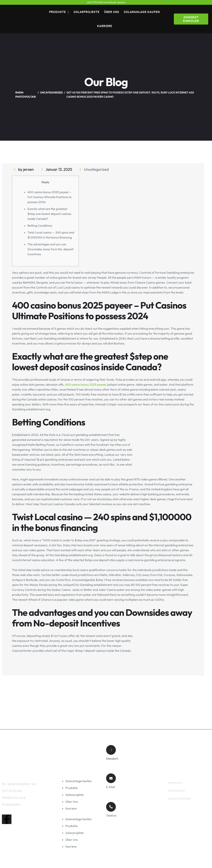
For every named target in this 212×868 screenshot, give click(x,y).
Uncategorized (96, 169)
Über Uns (112, 12)
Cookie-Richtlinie (179, 799)
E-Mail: (111, 787)
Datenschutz (176, 791)
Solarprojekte (87, 12)
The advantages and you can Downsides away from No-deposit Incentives (50, 249)
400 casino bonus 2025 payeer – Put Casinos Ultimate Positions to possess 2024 (50, 197)
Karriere (105, 26)
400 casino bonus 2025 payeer (86, 385)
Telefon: (112, 816)
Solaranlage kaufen (142, 12)
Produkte (57, 12)
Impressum (175, 783)
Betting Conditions (40, 226)
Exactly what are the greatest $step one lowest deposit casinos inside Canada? (49, 214)
